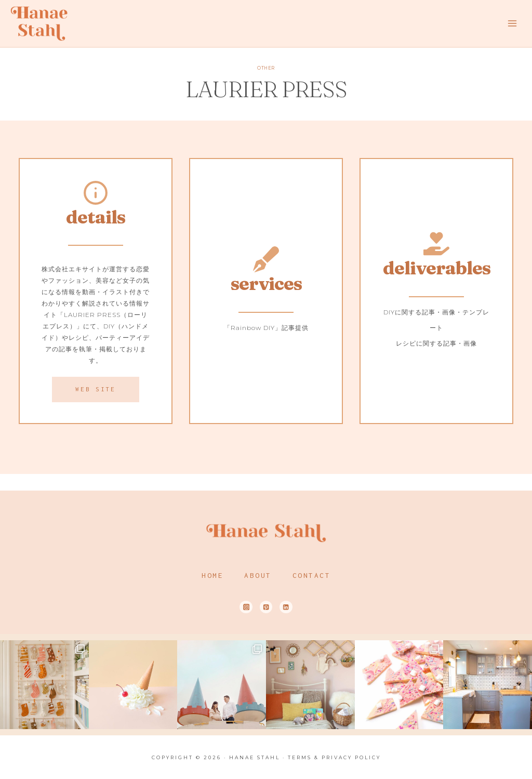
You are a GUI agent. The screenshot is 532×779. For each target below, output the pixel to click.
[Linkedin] (286, 607)
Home (212, 575)
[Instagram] (246, 607)
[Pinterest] (266, 607)
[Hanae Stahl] (39, 23)
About (258, 575)
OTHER (266, 68)
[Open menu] (512, 23)
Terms (300, 757)
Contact (312, 575)
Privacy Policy (351, 757)
